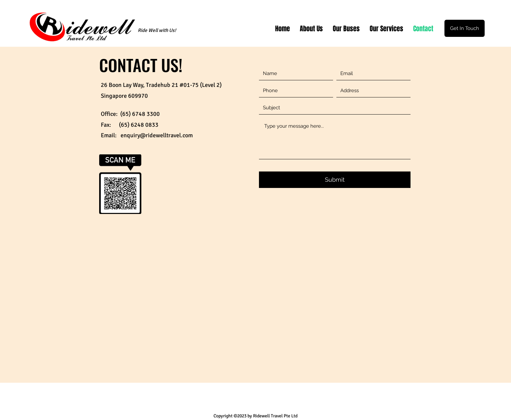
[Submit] (335, 180)
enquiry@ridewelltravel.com (157, 135)
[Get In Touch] (465, 28)
